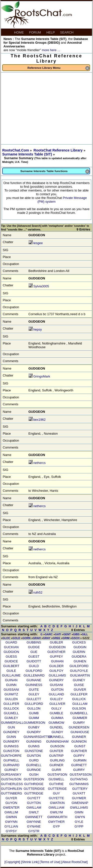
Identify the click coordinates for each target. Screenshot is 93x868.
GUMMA (57, 718)
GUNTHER (79, 751)
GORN (27, 638)
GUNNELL (56, 737)
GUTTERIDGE (34, 789)
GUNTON (34, 756)
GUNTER (56, 751)
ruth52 (38, 592)
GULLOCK (11, 708)
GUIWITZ (11, 694)
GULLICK (79, 699)
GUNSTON (11, 751)
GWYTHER (56, 822)
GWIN (79, 812)
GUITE (34, 690)
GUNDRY (34, 732)
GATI (58, 634)
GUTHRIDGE (34, 784)
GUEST (34, 657)
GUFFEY (56, 657)
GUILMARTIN (80, 675)
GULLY (57, 708)
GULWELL (11, 713)
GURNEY (11, 770)
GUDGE (34, 647)
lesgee (38, 243)
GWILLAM (34, 808)
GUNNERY (11, 741)
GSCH (76, 638)
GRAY (47, 638)
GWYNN (11, 822)
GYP (56, 826)
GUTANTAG (79, 779)
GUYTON (34, 803)
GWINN (11, 817)
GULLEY (56, 699)
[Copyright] (13, 862)
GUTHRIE (56, 784)
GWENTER (11, 808)
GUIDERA (79, 657)
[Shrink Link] (30, 862)
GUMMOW (57, 723)
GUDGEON (57, 647)
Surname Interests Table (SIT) (28, 154)
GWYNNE (34, 822)
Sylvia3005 (41, 286)
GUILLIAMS (57, 675)
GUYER (11, 798)
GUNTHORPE (11, 756)
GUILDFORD (79, 666)
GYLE (79, 822)
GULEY (34, 694)
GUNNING (34, 741)
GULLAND (56, 694)
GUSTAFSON (57, 774)
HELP (51, 32)
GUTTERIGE (57, 789)
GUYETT (34, 798)
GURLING (57, 760)
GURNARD (11, 765)
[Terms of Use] (50, 862)
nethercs (39, 463)
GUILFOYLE (79, 671)
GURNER (56, 765)
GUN (11, 727)
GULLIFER (11, 704)
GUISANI (56, 685)
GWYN (80, 817)
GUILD (34, 666)
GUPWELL (11, 760)
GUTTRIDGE (34, 793)
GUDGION (11, 652)
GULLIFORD (34, 704)
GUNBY (34, 727)
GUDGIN (80, 647)
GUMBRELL (79, 713)
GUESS (11, 657)
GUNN (11, 737)
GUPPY (79, 756)
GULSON (79, 708)
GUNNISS (11, 746)
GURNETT (79, 765)
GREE (56, 638)
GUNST (80, 746)
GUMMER (80, 718)
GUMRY (79, 723)
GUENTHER (56, 652)
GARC (49, 634)
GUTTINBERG (12, 793)
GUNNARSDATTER (38, 737)
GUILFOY (56, 671)
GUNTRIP (56, 756)
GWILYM (57, 812)
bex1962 (39, 420)
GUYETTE (56, 798)
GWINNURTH (57, 817)
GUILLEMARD (34, 675)
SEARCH (67, 32)
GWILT (34, 812)
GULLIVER (57, 704)
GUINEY (79, 680)
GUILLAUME (11, 675)
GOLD (16, 638)
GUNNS (34, 746)
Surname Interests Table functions (55, 171)
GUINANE (34, 680)
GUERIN (79, 652)
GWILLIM (11, 812)
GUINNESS (34, 685)
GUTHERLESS (12, 784)
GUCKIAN (11, 647)
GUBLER (56, 642)
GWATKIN (57, 803)
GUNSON (57, 746)
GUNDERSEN (79, 727)
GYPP (79, 826)
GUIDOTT (34, 661)
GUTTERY (80, 789)
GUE (34, 652)
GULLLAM (80, 704)
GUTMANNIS (79, 784)
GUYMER (79, 798)
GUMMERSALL (12, 723)
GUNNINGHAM (57, 741)
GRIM (66, 638)
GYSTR (34, 831)
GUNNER (79, 737)
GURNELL (34, 765)
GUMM (34, 718)
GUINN (11, 685)
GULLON (34, 708)
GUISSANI (11, 690)
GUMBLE (56, 713)
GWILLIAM (57, 808)
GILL (85, 634)
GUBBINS (34, 642)
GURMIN (80, 760)
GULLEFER (79, 694)
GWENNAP (80, 803)
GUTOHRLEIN (12, 789)
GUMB (34, 713)
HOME (19, 32)
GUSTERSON (34, 779)
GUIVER (80, 690)
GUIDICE (11, 661)
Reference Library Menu (59, 68)
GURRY (79, 770)
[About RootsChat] (74, 862)
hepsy (38, 329)
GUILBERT (11, 666)
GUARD (11, 642)
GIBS (76, 634)
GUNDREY (11, 732)
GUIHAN (57, 661)
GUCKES (79, 642)
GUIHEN (80, 661)
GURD (34, 760)
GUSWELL (57, 779)
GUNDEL (56, 727)
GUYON (11, 803)
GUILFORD (34, 671)
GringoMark (42, 376)
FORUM (36, 32)
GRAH (37, 638)
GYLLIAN (11, 826)
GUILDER (57, 666)
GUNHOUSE (80, 732)
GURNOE (34, 770)
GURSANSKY (11, 774)
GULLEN (11, 699)
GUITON (57, 690)
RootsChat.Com (16, 150)
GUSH (34, 774)
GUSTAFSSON (81, 774)
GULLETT (34, 699)
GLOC (6, 638)
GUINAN (11, 680)
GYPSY (11, 831)
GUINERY (56, 680)
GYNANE (34, 826)
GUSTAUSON (11, 779)
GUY (56, 793)
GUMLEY (11, 718)
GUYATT (79, 793)
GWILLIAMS (79, 808)
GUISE (79, 685)
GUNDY (57, 732)
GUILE (11, 671)
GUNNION (79, 741)
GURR (56, 770)
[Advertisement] (46, 108)
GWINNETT (34, 817)
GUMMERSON (34, 723)
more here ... (51, 50)
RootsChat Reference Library (59, 150)
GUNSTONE (34, 751)
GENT (67, 634)
